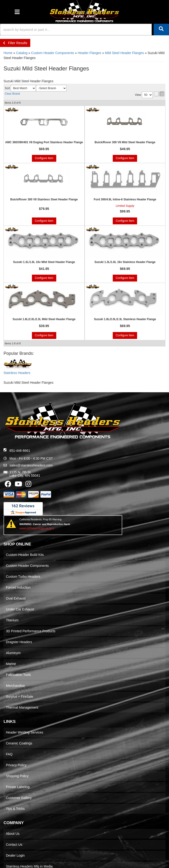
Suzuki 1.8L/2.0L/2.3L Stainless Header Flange (125, 319)
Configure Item (44, 158)
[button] (84, 30)
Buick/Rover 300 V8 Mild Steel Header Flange (125, 142)
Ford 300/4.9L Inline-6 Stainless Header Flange (125, 199)
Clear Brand (12, 94)
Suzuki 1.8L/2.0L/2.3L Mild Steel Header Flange (44, 319)
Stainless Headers (17, 373)
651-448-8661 (20, 451)
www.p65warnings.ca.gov (37, 528)
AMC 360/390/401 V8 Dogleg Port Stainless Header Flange (44, 142)
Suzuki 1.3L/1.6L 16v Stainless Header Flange (125, 262)
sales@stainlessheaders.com (31, 465)
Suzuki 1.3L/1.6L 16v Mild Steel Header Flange (44, 262)
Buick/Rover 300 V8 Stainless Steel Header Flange (44, 199)
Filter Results (15, 43)
